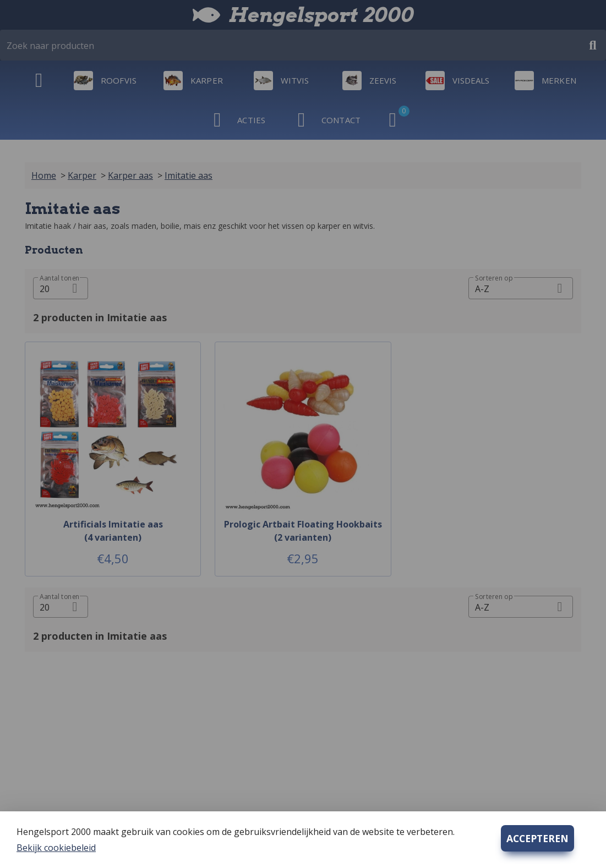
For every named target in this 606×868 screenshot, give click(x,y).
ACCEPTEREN (537, 838)
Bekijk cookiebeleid (56, 848)
